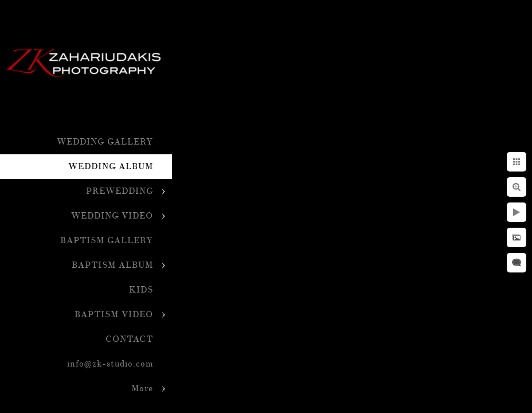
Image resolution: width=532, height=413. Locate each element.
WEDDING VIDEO (112, 216)
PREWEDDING (120, 191)
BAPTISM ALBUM (112, 265)
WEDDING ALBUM (111, 167)
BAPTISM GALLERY (107, 241)
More (142, 389)
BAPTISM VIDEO (114, 315)
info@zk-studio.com (110, 364)
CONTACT (129, 339)
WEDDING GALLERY (105, 142)
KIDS (141, 290)
